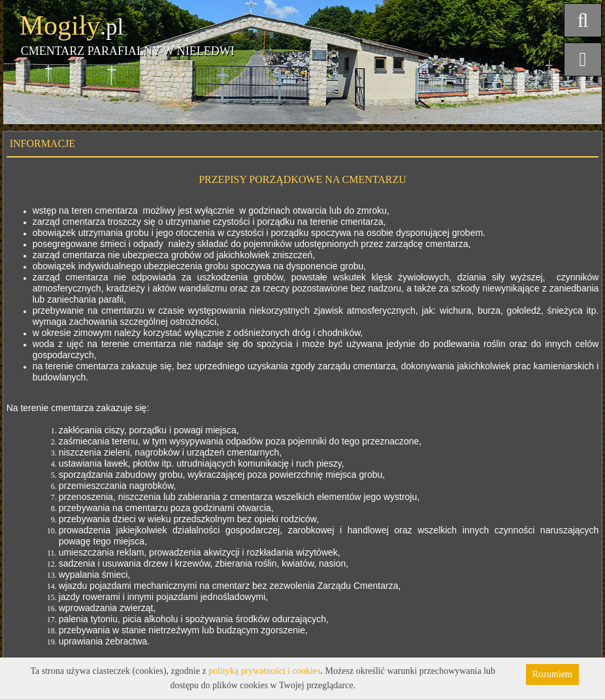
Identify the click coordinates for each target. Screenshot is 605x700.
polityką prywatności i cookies (264, 671)
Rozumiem (552, 674)
